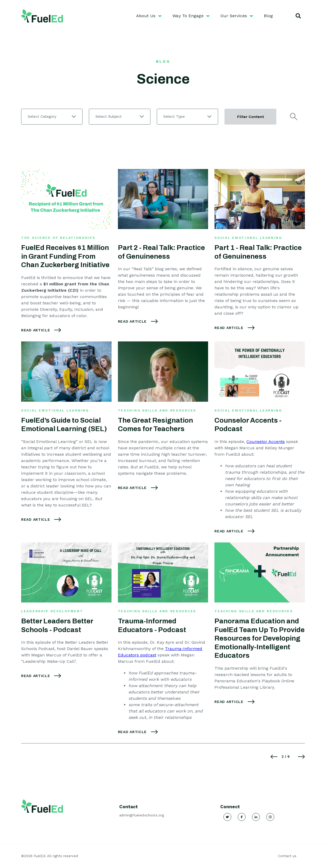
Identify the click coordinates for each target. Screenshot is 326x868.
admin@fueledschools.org (142, 815)
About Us (146, 16)
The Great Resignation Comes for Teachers (155, 425)
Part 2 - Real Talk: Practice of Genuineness (161, 252)
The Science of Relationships (58, 238)
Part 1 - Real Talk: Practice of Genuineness (258, 252)
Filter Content (251, 117)
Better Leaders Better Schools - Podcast (57, 625)
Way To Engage (188, 16)
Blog (268, 16)
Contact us (287, 856)
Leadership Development (52, 611)
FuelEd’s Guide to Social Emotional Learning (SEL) (64, 425)
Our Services (234, 16)
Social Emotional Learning (248, 238)
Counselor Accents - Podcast (248, 425)
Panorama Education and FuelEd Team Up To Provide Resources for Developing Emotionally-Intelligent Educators (260, 638)
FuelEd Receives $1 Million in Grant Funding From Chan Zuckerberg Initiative (65, 256)
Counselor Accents (266, 442)
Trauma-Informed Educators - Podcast (152, 625)
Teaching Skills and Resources (157, 410)
